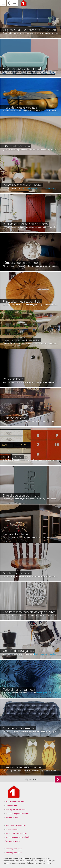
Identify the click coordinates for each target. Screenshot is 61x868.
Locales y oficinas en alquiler (16, 833)
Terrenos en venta (12, 817)
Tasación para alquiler (14, 853)
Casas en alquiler (12, 829)
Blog (13, 3)
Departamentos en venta (15, 802)
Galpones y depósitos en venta (17, 814)
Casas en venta (11, 806)
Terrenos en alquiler (13, 841)
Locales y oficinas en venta (16, 810)
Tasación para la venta (14, 849)
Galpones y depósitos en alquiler (18, 837)
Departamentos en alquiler (16, 825)
